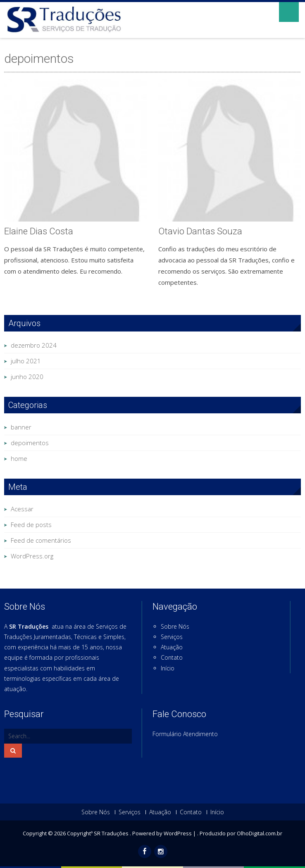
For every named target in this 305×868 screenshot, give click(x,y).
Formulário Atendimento (185, 734)
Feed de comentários (41, 540)
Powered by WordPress (162, 833)
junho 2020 (27, 377)
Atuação (172, 647)
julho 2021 (26, 361)
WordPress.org (32, 556)
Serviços (172, 637)
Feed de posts (31, 525)
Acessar (22, 509)
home (19, 458)
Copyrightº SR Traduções (98, 833)
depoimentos (30, 443)
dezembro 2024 (34, 345)
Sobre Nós (175, 626)
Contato (172, 657)
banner (21, 427)
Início (168, 668)
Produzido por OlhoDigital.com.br (241, 833)
